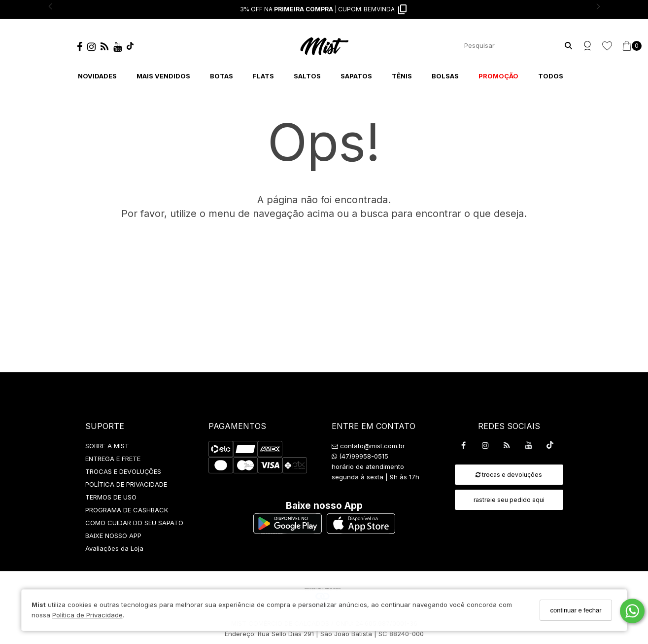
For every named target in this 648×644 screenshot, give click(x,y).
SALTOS (307, 76)
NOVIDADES (97, 76)
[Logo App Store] (361, 531)
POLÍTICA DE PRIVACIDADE (126, 484)
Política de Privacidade (87, 615)
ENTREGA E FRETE (113, 459)
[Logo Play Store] (288, 531)
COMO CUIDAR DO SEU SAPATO (134, 523)
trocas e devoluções (509, 475)
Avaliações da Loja (114, 548)
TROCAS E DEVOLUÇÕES (123, 471)
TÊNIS (402, 76)
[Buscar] (568, 46)
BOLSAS (445, 76)
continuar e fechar (576, 610)
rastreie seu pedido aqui (509, 500)
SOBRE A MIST (107, 446)
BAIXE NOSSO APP (113, 536)
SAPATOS (356, 76)
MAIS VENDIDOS (163, 76)
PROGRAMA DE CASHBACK (127, 510)
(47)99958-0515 (360, 456)
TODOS (551, 76)
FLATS (263, 76)
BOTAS (222, 76)
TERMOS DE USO (111, 497)
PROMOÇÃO (498, 76)
